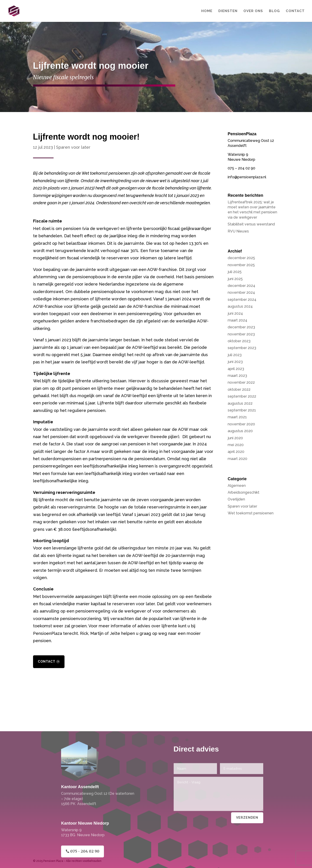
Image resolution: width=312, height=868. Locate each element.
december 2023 (241, 327)
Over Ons (253, 11)
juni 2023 (235, 362)
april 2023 (236, 369)
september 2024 (242, 300)
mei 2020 (236, 445)
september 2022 (242, 396)
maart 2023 (237, 376)
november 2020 (241, 424)
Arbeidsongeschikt (244, 492)
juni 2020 (235, 438)
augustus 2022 (240, 403)
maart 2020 (237, 459)
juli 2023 (235, 355)
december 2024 (241, 286)
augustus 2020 (240, 431)
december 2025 (241, 258)
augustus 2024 (240, 306)
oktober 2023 (239, 341)
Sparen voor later (73, 147)
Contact (295, 11)
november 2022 (241, 382)
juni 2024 (235, 313)
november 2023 (241, 334)
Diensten (228, 11)
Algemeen (237, 486)
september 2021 (242, 410)
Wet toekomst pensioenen (251, 513)
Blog (274, 11)
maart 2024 (237, 320)
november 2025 (241, 265)
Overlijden (236, 499)
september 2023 (242, 348)
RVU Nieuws (238, 231)
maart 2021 (237, 417)
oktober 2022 (239, 389)
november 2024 (241, 292)
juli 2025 (235, 272)
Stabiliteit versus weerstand (251, 224)
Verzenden (247, 858)
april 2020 (236, 452)
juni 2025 (235, 279)
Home (207, 11)
